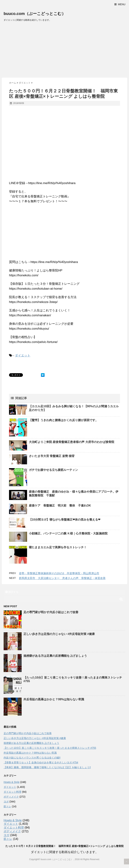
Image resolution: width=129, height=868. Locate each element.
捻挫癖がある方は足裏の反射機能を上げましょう (55, 656)
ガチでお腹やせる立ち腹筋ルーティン (53, 470)
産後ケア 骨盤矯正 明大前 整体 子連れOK (60, 506)
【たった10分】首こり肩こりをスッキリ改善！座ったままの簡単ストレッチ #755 (50, 748)
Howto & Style (12, 782)
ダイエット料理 (12, 792)
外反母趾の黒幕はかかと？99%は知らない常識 (54, 699)
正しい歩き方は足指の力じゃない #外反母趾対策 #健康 (59, 634)
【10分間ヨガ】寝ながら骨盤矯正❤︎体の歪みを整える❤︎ (65, 520)
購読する (12, 592)
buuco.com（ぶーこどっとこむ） (35, 14)
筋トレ (7, 806)
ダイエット (23, 355)
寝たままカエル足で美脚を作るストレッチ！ (58, 547)
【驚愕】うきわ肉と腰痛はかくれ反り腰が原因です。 (64, 420)
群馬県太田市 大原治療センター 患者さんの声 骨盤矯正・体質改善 (62, 578)
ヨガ (6, 802)
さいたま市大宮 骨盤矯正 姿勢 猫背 (52, 456)
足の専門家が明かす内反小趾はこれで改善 (51, 612)
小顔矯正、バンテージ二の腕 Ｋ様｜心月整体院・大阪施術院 (68, 533)
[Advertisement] (64, 51)
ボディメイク (11, 797)
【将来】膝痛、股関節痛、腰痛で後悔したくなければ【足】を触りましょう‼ (47, 767)
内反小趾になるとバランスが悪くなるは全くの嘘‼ (32, 758)
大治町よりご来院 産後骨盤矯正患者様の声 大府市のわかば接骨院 (72, 442)
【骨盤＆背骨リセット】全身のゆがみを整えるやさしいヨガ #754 (41, 762)
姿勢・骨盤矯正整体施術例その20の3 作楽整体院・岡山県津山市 (59, 573)
